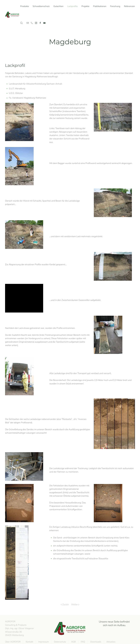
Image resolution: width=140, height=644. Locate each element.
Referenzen (129, 6)
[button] (21, 23)
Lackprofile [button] (72, 6)
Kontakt (29, 642)
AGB (73, 642)
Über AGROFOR (12, 642)
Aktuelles (110, 642)
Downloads (95, 642)
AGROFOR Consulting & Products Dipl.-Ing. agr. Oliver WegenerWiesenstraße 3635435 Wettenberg (19, 628)
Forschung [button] (115, 6)
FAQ (83, 642)
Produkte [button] (24, 6)
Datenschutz (60, 642)
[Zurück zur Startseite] (13, 15)
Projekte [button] (85, 6)
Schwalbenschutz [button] (41, 6)
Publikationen (100, 6)
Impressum (43, 642)
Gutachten (58, 6)
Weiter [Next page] (75, 604)
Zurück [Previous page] (65, 604)
